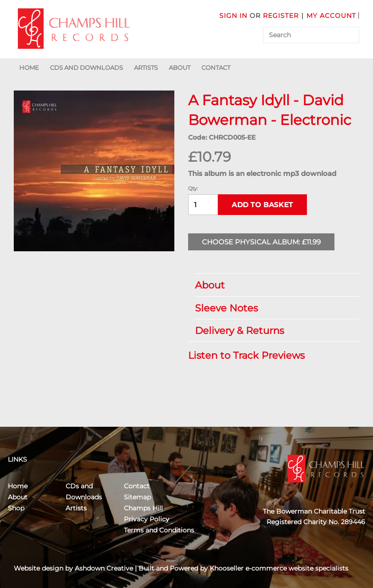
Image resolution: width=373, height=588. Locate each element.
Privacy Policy (147, 519)
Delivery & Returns (273, 331)
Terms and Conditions (159, 530)
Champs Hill (143, 508)
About (180, 68)
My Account (331, 16)
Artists (146, 68)
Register (281, 16)
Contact (216, 68)
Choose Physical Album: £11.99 (261, 242)
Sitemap (137, 497)
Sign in (233, 16)
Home (29, 68)
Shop (16, 508)
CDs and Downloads (86, 68)
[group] (94, 171)
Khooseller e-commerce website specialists (279, 568)
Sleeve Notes (273, 308)
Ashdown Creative (104, 568)
